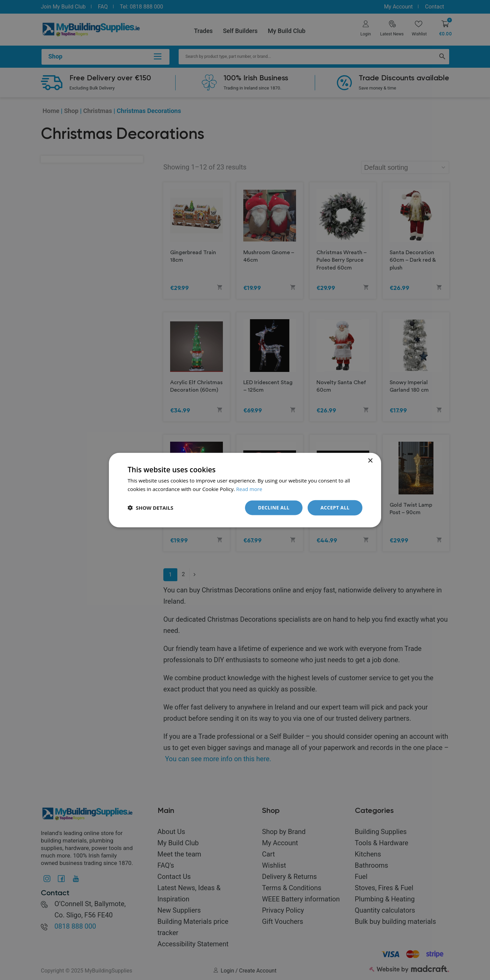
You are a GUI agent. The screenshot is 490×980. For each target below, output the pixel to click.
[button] (150, 508)
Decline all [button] (274, 508)
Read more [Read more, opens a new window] (249, 489)
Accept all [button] (335, 508)
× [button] (370, 461)
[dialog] (245, 490)
